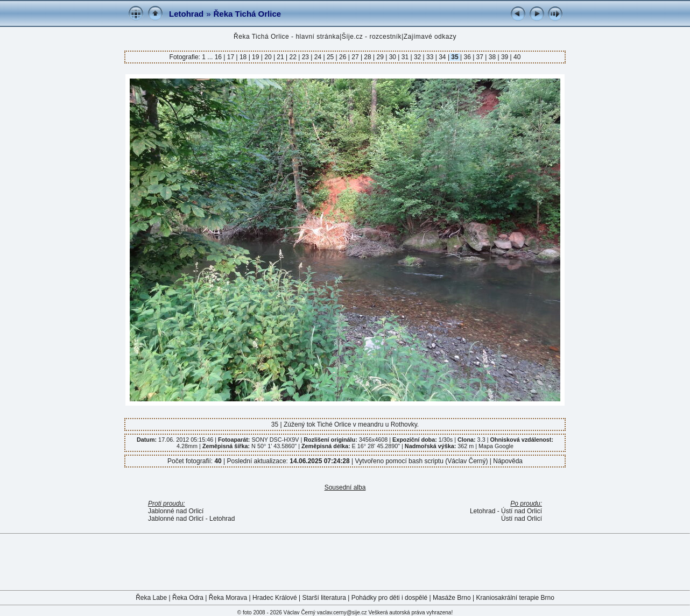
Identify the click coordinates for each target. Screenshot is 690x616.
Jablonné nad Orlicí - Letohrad (191, 519)
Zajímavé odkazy (430, 37)
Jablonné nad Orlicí (176, 511)
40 (516, 57)
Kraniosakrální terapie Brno (515, 598)
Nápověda (508, 461)
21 (280, 57)
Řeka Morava (228, 598)
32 (418, 57)
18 (243, 57)
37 (480, 57)
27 (355, 57)
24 (318, 57)
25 (330, 57)
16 (219, 57)
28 (368, 57)
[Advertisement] (345, 561)
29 (380, 57)
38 (492, 57)
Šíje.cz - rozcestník (372, 37)
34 (442, 57)
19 (256, 57)
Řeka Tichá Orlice (248, 14)
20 (268, 57)
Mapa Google (496, 446)
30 (392, 57)
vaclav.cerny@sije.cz (342, 613)
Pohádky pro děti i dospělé (389, 598)
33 (430, 57)
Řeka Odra (188, 598)
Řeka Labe (151, 598)
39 (505, 57)
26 (343, 57)
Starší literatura (324, 598)
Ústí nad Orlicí (522, 519)
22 (293, 57)
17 (230, 57)
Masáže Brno (452, 598)
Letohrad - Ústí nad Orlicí (506, 511)
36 (467, 57)
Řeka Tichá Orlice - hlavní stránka (287, 37)
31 (405, 57)
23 (305, 57)
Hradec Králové (275, 598)
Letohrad (186, 14)
